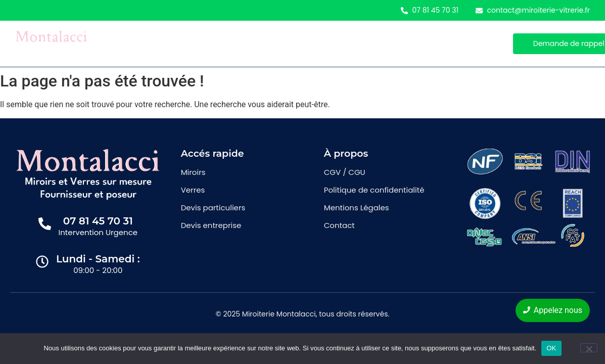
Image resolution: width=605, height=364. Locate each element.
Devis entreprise (211, 225)
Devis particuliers (213, 208)
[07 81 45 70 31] (45, 225)
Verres (206, 43)
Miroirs (161, 43)
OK (551, 348)
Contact (336, 43)
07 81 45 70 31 (98, 221)
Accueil (115, 43)
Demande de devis (269, 43)
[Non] (589, 348)
